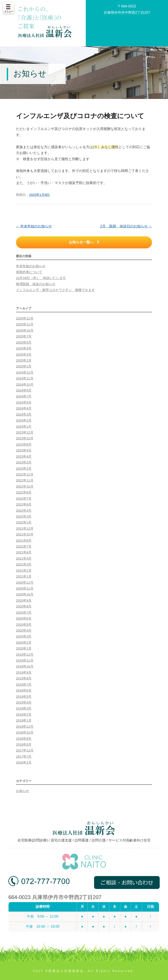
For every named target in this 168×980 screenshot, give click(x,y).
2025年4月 (24, 348)
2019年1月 (24, 720)
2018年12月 (25, 727)
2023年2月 (24, 462)
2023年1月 (24, 469)
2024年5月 (24, 402)
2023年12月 (25, 432)
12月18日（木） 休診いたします (41, 278)
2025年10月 (25, 330)
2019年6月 (24, 690)
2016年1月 (24, 762)
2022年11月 (25, 480)
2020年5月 (24, 625)
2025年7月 (24, 336)
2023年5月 (24, 450)
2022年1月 (24, 522)
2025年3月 (24, 355)
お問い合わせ (127, 28)
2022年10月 (25, 486)
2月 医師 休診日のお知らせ (126, 226)
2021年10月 (25, 534)
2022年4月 (24, 511)
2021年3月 (24, 564)
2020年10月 (25, 594)
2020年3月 (24, 636)
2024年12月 (25, 372)
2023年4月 (24, 457)
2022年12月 (25, 474)
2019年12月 (25, 655)
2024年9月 (24, 390)
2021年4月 (24, 558)
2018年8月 (24, 739)
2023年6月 (24, 444)
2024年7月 (24, 396)
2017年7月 (24, 757)
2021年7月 (24, 546)
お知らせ (23, 791)
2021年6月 (24, 552)
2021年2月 (24, 571)
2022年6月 (24, 504)
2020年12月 (25, 583)
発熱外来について (29, 272)
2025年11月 (25, 324)
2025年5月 (24, 342)
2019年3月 (24, 708)
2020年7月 (24, 613)
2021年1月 (24, 576)
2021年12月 (25, 529)
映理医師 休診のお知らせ (36, 284)
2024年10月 (25, 385)
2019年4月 (24, 703)
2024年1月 (24, 427)
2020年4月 (24, 631)
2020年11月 (25, 588)
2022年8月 (24, 492)
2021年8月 (24, 541)
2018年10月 (25, 732)
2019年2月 (24, 715)
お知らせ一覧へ (84, 242)
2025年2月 (24, 360)
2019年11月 (25, 660)
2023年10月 (25, 438)
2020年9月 (24, 601)
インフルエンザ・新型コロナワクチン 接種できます (55, 290)
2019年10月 (25, 666)
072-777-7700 (39, 884)
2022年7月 (24, 499)
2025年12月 (25, 318)
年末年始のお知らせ (34, 226)
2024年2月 (24, 420)
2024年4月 (24, 408)
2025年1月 (24, 366)
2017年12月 (25, 750)
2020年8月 (24, 606)
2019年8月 (24, 678)
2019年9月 (24, 673)
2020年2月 (24, 643)
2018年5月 (24, 745)
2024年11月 (25, 378)
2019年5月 (24, 697)
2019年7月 (24, 685)
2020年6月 (24, 618)
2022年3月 (24, 516)
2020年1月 (24, 648)
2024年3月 (24, 414)
